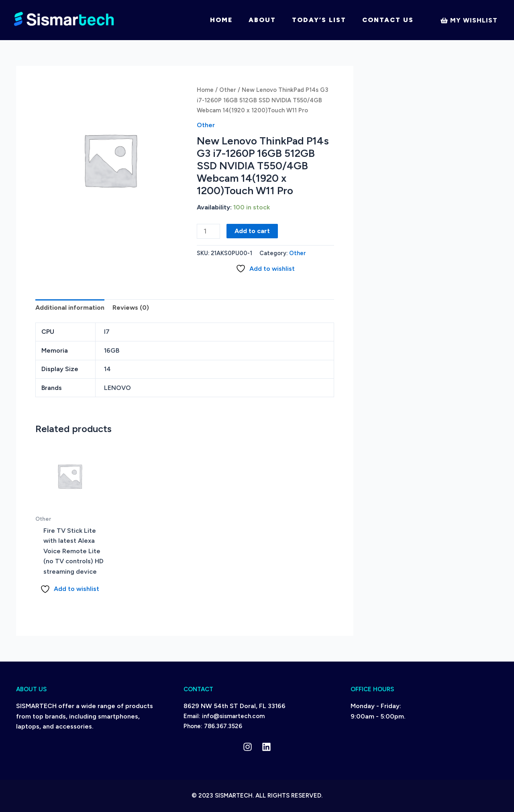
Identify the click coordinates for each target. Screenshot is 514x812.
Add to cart (252, 231)
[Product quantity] (208, 231)
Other (228, 90)
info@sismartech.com (233, 716)
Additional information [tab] (70, 308)
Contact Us (388, 20)
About (262, 20)
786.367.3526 (223, 726)
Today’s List (319, 20)
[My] (469, 20)
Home (221, 20)
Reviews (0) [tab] (131, 308)
